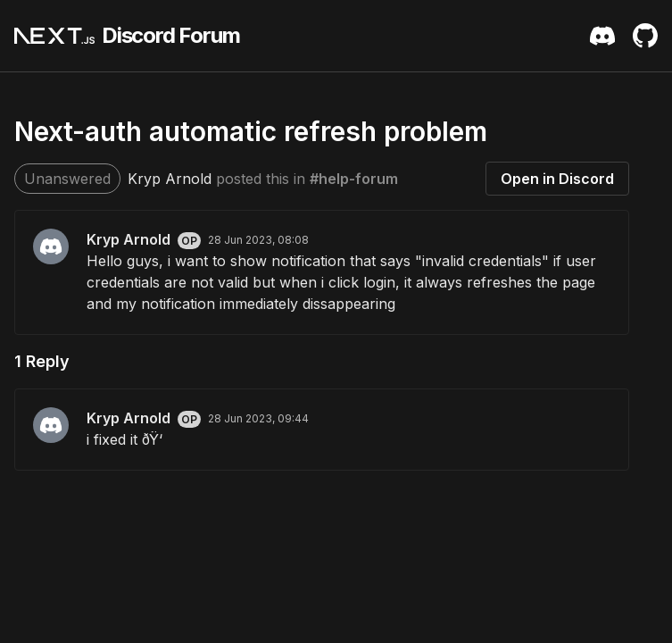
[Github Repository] (645, 36)
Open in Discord (557, 179)
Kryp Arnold (170, 179)
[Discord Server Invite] (602, 36)
